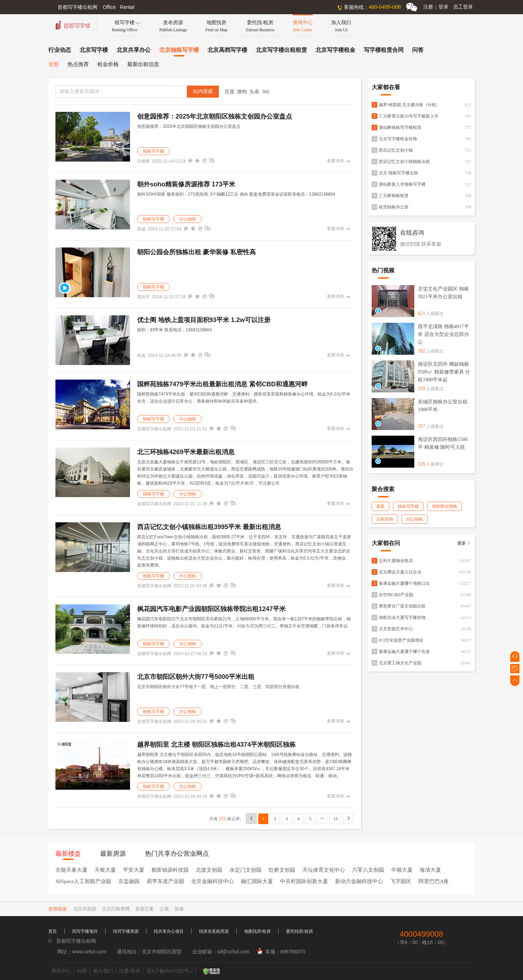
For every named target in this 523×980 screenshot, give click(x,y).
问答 (418, 50)
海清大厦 (430, 870)
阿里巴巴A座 (434, 881)
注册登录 (436, 7)
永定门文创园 (246, 870)
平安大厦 (134, 870)
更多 (464, 543)
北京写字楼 (94, 50)
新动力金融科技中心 (359, 881)
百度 (230, 92)
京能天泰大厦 (71, 870)
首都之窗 (145, 909)
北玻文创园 (209, 870)
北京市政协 (85, 909)
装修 (179, 909)
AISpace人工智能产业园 (83, 881)
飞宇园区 (401, 881)
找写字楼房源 (126, 931)
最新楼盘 (68, 854)
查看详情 (338, 161)
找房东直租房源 (214, 931)
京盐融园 (129, 881)
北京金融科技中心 (212, 881)
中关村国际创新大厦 (304, 881)
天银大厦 (105, 870)
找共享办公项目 (169, 931)
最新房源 (113, 854)
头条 (254, 92)
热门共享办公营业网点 (177, 854)
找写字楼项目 (85, 931)
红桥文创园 (282, 870)
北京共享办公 (134, 50)
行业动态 (60, 50)
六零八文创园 (368, 870)
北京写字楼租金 (335, 50)
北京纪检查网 (116, 909)
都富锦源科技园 (170, 870)
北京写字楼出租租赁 (281, 50)
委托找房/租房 (299, 931)
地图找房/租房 (257, 931)
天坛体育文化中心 (324, 870)
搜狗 (242, 92)
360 (266, 92)
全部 (54, 64)
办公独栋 (188, 219)
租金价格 (108, 64)
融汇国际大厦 (257, 881)
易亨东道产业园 (165, 881)
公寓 (164, 909)
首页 (53, 931)
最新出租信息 (143, 64)
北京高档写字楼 (227, 50)
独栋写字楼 (153, 151)
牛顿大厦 (402, 870)
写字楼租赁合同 (384, 50)
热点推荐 (78, 64)
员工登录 (463, 7)
